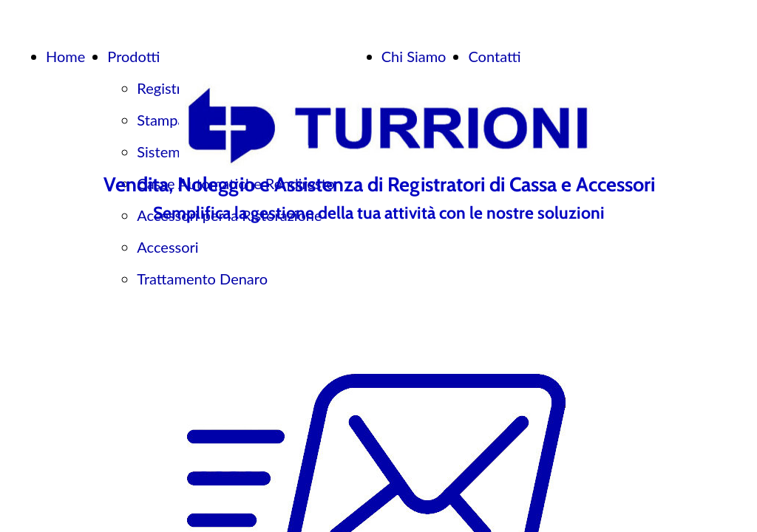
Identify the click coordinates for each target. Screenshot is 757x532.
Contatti (494, 56)
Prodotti (133, 56)
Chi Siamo (414, 56)
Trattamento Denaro (202, 279)
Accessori (167, 247)
